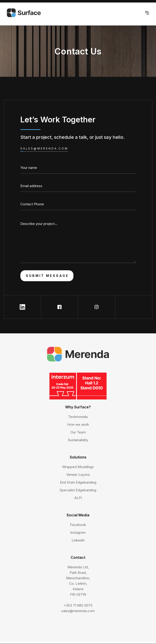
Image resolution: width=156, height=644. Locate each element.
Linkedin (78, 540)
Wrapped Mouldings (78, 467)
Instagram (78, 532)
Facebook (78, 525)
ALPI (78, 498)
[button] (147, 12)
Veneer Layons (78, 475)
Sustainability (78, 440)
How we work (78, 424)
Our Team (78, 432)
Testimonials (78, 417)
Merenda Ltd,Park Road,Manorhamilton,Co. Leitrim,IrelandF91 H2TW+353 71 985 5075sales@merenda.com (78, 589)
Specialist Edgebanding (78, 490)
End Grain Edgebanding (78, 482)
